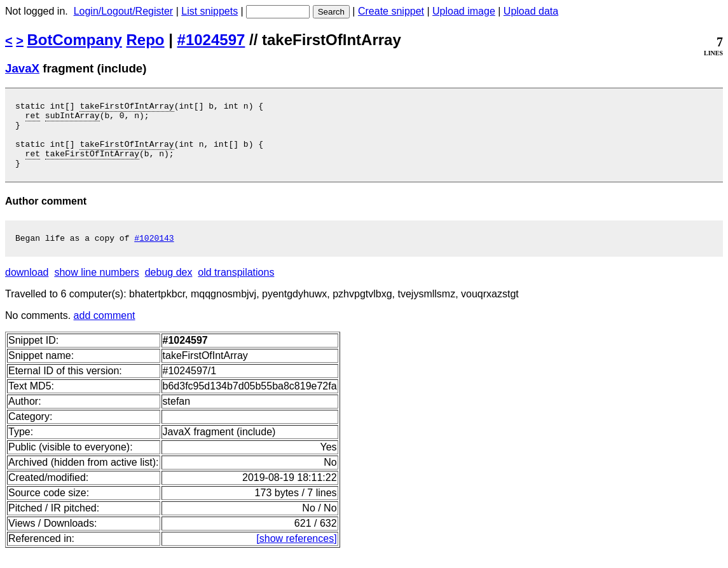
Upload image (464, 11)
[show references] (296, 554)
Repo (146, 40)
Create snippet (391, 11)
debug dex (169, 287)
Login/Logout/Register (124, 11)
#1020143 (154, 253)
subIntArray (72, 119)
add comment (105, 331)
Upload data (531, 11)
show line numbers (96, 287)
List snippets (209, 11)
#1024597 (211, 40)
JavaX (22, 68)
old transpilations (236, 287)
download (27, 287)
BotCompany (75, 40)
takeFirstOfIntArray (127, 107)
